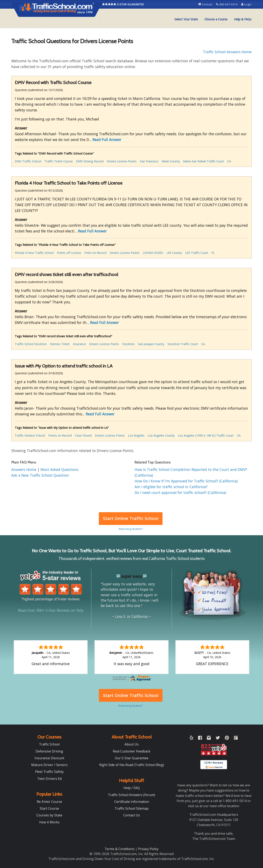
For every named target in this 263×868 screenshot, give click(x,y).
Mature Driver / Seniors (49, 765)
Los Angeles (136, 435)
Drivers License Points (122, 161)
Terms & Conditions (120, 849)
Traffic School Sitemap (132, 808)
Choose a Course (216, 19)
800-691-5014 (227, 4)
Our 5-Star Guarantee (132, 758)
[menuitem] (186, 19)
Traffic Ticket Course (59, 161)
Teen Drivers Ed (49, 779)
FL (213, 253)
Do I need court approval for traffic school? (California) (180, 492)
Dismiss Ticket (60, 344)
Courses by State (49, 815)
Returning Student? (131, 529)
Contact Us (132, 815)
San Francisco (149, 161)
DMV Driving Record (90, 161)
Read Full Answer (107, 140)
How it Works (49, 822)
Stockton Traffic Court (183, 344)
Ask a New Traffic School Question (40, 475)
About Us (132, 744)
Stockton (128, 344)
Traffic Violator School (30, 435)
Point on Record (95, 253)
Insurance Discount (49, 758)
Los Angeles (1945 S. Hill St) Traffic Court (206, 435)
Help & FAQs (243, 19)
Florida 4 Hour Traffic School (34, 253)
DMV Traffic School (28, 161)
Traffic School (49, 744)
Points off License (69, 253)
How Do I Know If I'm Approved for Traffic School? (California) (186, 481)
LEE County (174, 253)
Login (246, 4)
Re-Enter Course (49, 802)
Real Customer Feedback (132, 751)
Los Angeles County (161, 435)
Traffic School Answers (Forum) (131, 795)
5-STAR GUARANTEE (123, 4)
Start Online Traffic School (131, 518)
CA (229, 161)
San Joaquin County (151, 344)
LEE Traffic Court (197, 253)
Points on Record (60, 435)
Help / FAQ (132, 788)
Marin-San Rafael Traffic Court (204, 161)
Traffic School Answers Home (227, 52)
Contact (206, 4)
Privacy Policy (148, 849)
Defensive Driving (49, 751)
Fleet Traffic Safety (49, 772)
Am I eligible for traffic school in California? (171, 487)
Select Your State (186, 19)
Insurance (79, 344)
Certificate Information (132, 802)
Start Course (49, 808)
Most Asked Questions (59, 469)
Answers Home (24, 469)
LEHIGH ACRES (153, 253)
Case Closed (83, 435)
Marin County (171, 161)
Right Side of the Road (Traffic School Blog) (132, 765)
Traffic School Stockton (31, 344)
